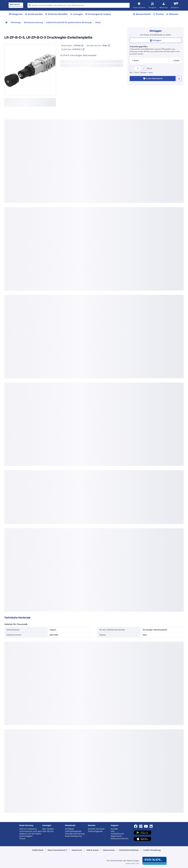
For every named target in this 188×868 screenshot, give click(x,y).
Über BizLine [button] (48, 831)
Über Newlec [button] (48, 829)
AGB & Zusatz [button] (93, 850)
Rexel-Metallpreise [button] (73, 836)
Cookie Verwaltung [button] (152, 850)
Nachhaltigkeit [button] (26, 836)
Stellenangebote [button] (95, 831)
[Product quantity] (138, 68)
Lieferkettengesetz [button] (73, 831)
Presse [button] (22, 839)
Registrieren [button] (116, 836)
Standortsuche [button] (117, 834)
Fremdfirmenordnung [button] (75, 834)
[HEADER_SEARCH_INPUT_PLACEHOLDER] (79, 5)
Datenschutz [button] (109, 850)
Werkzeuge (16, 22)
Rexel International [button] (58, 850)
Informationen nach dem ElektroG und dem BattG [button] (31, 833)
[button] (156, 61)
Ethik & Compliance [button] (28, 829)
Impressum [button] (77, 850)
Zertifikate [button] (70, 829)
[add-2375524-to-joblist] (179, 79)
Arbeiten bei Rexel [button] (96, 829)
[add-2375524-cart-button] (153, 79)
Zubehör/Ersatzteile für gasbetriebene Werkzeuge (69, 22)
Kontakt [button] (114, 829)
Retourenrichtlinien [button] (120, 839)
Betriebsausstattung (33, 22)
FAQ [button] (113, 831)
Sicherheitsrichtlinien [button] (129, 850)
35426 (98, 22)
